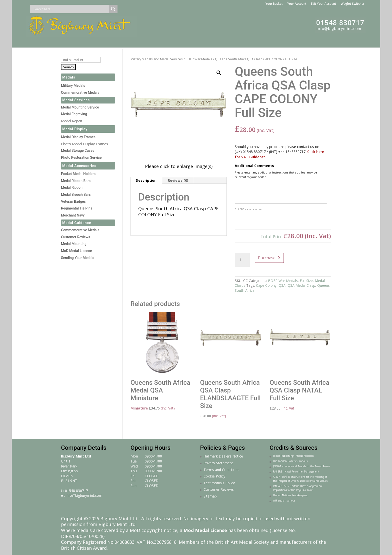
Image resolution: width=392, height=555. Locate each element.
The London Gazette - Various (290, 461)
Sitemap (210, 496)
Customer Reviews (76, 237)
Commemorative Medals (80, 92)
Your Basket (274, 4)
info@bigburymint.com (84, 495)
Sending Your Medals (78, 258)
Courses (307, 41)
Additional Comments (254, 166)
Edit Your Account (324, 4)
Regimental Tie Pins (77, 208)
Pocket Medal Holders (78, 174)
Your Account (297, 4)
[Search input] (71, 9)
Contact (348, 41)
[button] (219, 73)
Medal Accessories (79, 166)
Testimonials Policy (219, 483)
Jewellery (254, 41)
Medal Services (93, 41)
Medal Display (75, 129)
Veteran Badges (73, 201)
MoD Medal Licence (76, 251)
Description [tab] (146, 180)
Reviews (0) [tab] (178, 180)
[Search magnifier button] (113, 9)
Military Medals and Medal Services (157, 59)
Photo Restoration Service (81, 157)
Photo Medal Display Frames (84, 144)
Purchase (267, 258)
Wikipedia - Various (284, 500)
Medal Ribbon (72, 187)
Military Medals (73, 85)
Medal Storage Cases (78, 150)
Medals (60, 41)
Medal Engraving (74, 114)
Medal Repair (72, 121)
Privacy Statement (218, 463)
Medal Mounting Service (80, 107)
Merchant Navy (73, 215)
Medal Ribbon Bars (76, 181)
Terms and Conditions (221, 470)
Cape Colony (266, 285)
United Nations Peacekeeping (290, 495)
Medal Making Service (141, 41)
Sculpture (279, 41)
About (328, 41)
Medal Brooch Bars (76, 194)
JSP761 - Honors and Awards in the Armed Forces (301, 466)
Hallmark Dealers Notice (223, 456)
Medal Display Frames (195, 41)
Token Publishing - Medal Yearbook (293, 456)
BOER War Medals (199, 59)
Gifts (233, 41)
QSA (282, 285)
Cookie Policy (214, 476)
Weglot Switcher (353, 4)
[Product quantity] (242, 260)
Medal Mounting (74, 244)
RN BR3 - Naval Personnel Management (296, 471)
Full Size (306, 281)
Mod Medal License (205, 530)
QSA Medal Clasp (301, 285)
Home (41, 41)
